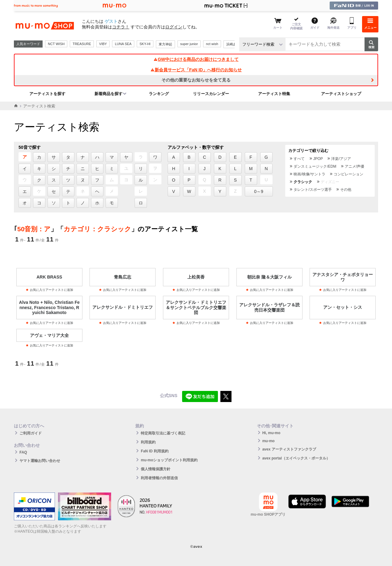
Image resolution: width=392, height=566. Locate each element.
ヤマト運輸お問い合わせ (40, 461)
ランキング (159, 94)
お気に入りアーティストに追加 (49, 290)
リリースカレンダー (211, 94)
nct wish (212, 44)
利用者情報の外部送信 (159, 478)
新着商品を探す (108, 94)
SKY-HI (145, 44)
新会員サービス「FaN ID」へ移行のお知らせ (196, 70)
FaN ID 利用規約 (154, 451)
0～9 (259, 191)
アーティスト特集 (274, 94)
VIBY (103, 44)
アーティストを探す (47, 94)
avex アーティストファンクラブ (289, 449)
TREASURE (82, 44)
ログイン (174, 27)
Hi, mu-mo (271, 433)
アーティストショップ (341, 94)
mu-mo (269, 441)
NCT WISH (56, 44)
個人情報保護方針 (156, 469)
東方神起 (165, 44)
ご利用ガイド (31, 433)
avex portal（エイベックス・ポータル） (296, 458)
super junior (189, 44)
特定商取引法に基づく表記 (163, 433)
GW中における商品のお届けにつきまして (196, 59)
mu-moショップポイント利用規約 (169, 460)
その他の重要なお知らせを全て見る (196, 80)
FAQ (23, 452)
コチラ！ (121, 27)
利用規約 (148, 442)
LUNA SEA (123, 44)
